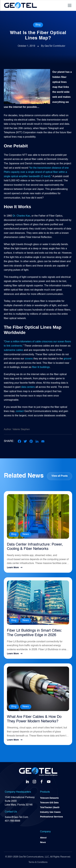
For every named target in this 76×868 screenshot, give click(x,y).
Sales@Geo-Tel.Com (16, 817)
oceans (29, 359)
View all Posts (60, 476)
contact (20, 411)
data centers (28, 387)
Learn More (13, 568)
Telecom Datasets (49, 798)
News (26, 534)
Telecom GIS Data (49, 803)
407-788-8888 (12, 821)
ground (67, 359)
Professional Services (51, 817)
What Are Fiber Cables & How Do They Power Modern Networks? (34, 719)
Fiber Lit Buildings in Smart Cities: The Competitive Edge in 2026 (34, 633)
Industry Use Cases (50, 812)
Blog (38, 25)
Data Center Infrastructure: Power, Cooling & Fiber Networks (35, 547)
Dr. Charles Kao (21, 216)
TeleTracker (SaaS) (50, 808)
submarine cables (13, 350)
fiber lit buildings (41, 367)
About (43, 838)
